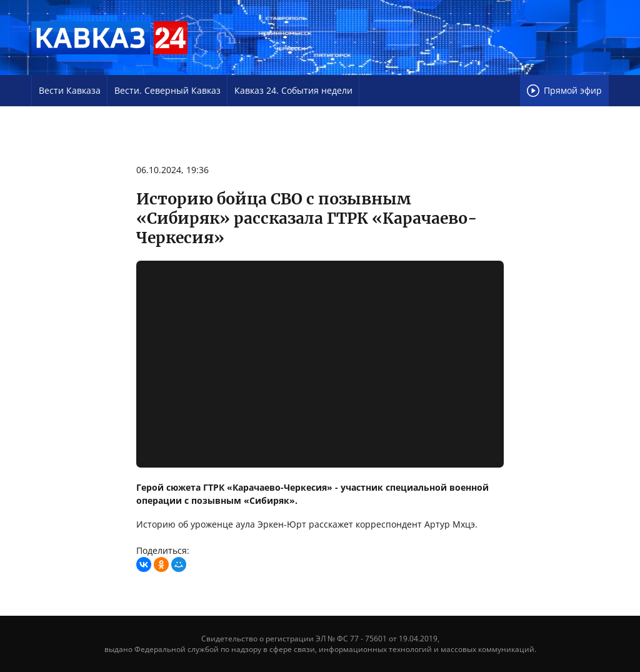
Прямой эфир (564, 91)
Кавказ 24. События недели (293, 90)
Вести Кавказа (70, 90)
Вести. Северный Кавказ (167, 90)
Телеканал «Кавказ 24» (109, 38)
